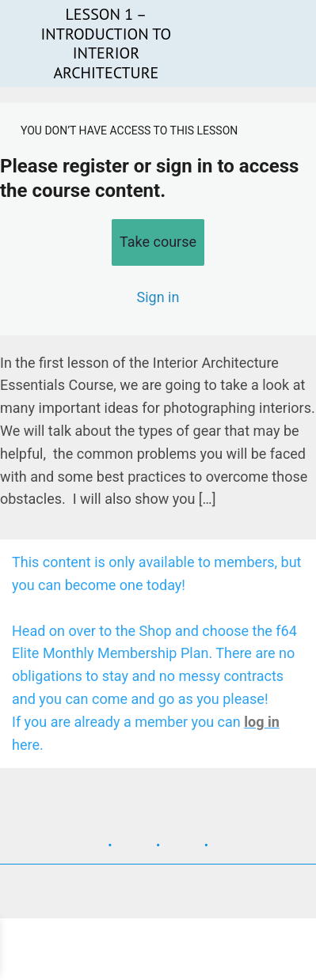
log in (262, 722)
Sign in (158, 297)
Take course (158, 242)
